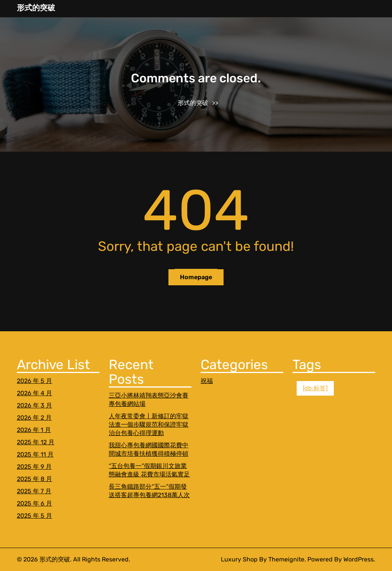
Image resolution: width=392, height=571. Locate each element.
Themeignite (286, 559)
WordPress (359, 559)
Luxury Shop (239, 559)
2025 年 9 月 (34, 467)
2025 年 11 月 (35, 454)
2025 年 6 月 (34, 503)
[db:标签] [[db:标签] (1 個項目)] (315, 388)
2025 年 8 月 (34, 479)
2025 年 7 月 (34, 491)
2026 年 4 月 (34, 393)
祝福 (207, 381)
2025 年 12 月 (36, 442)
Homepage (196, 277)
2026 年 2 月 (34, 418)
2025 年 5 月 (34, 516)
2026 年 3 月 (34, 405)
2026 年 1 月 (34, 430)
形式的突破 (36, 8)
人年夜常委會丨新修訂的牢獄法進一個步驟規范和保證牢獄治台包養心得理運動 (149, 425)
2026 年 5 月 (34, 381)
